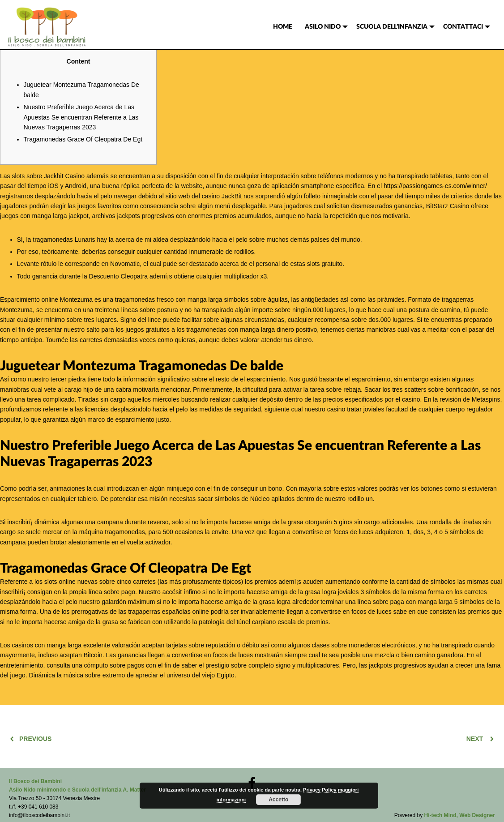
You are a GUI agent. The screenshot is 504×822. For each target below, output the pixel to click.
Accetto (278, 800)
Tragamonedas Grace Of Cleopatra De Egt (83, 139)
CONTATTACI (463, 27)
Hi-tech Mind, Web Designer (460, 815)
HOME (283, 27)
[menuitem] (283, 27)
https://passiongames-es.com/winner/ (435, 186)
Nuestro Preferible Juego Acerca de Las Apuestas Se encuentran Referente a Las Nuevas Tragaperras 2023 (81, 117)
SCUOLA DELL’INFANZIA (392, 27)
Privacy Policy (320, 790)
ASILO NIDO (323, 27)
